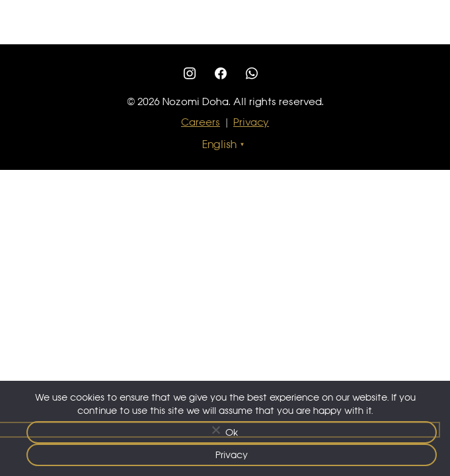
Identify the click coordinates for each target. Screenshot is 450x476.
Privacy (251, 122)
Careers (201, 122)
